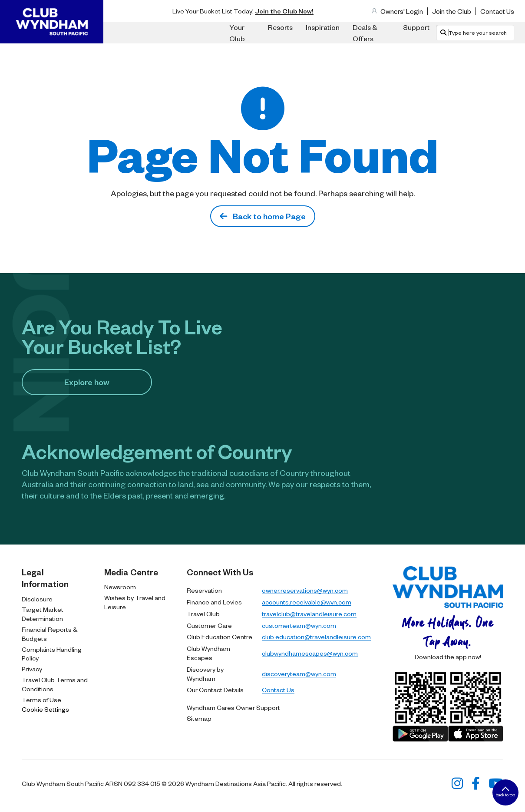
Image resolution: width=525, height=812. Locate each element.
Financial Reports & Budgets (50, 634)
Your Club (237, 33)
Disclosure (37, 599)
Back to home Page (263, 216)
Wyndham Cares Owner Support (233, 707)
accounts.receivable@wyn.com (307, 602)
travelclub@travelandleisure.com (309, 614)
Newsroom (120, 587)
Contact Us (497, 11)
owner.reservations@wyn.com (305, 590)
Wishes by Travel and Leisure (135, 602)
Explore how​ (87, 382)
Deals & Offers (365, 33)
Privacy (32, 669)
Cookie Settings (45, 709)
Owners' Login (402, 11)
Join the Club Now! (284, 11)
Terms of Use (41, 700)
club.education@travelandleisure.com (316, 637)
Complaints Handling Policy (52, 654)
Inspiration (323, 27)
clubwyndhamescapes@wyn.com (310, 653)
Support (416, 27)
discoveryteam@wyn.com (299, 673)
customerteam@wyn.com (299, 625)
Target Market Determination (43, 614)
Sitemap (199, 718)
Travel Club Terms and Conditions (55, 684)
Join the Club (452, 11)
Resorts (280, 27)
